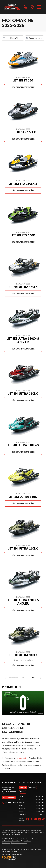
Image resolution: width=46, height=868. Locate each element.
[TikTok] (43, 819)
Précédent (11, 678)
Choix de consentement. (19, 843)
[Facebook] (28, 819)
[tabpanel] (32, 805)
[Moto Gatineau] (12, 7)
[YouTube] (36, 819)
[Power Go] (23, 858)
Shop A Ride (19, 854)
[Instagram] (39, 819)
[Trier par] (34, 38)
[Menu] (39, 7)
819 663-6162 (10, 803)
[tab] (23, 788)
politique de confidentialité (11, 841)
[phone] (26, 7)
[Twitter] (32, 819)
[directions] (32, 7)
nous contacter (21, 758)
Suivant (36, 678)
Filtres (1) (11, 38)
